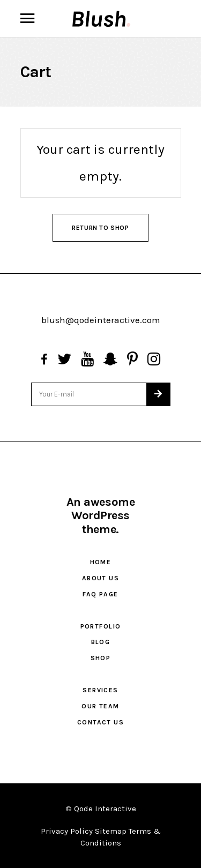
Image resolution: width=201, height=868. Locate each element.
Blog (101, 642)
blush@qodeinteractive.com (101, 320)
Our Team (100, 706)
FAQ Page (100, 594)
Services (100, 690)
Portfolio (101, 626)
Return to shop (100, 228)
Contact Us (100, 722)
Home (101, 562)
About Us (101, 578)
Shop (101, 658)
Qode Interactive (105, 809)
